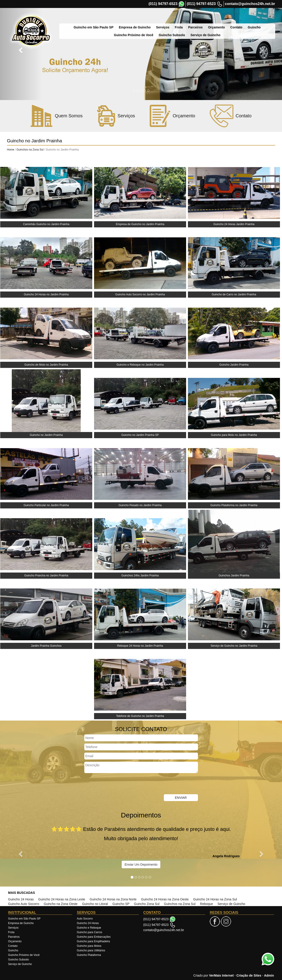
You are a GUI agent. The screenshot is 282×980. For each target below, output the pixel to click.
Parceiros (186, 20)
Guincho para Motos (89, 946)
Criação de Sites (249, 975)
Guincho (245, 20)
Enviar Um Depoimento (141, 864)
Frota (169, 20)
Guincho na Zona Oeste (61, 904)
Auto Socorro (85, 919)
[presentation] (119, 784)
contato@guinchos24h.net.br (250, 4)
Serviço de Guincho (231, 904)
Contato (227, 20)
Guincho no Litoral (95, 904)
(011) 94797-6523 (163, 4)
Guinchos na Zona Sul (30, 150)
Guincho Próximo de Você (24, 955)
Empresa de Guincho (125, 20)
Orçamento (207, 20)
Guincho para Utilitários (91, 950)
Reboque (206, 904)
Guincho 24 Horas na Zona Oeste (165, 899)
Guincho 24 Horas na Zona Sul (215, 899)
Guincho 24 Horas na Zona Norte (113, 899)
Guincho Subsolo (19, 960)
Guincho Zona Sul (147, 904)
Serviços (153, 20)
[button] (21, 50)
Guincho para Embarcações (94, 937)
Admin (269, 975)
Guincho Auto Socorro (24, 904)
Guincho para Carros (89, 932)
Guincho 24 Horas (21, 899)
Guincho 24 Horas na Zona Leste (62, 899)
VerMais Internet (221, 975)
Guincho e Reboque (89, 928)
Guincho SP (121, 904)
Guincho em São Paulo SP (84, 20)
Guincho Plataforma (89, 955)
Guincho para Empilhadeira (93, 941)
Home (11, 150)
